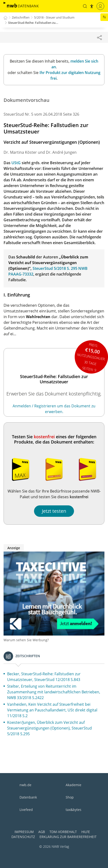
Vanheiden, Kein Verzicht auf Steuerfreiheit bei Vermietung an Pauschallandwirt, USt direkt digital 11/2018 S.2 (52, 710)
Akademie (74, 785)
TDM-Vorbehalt (63, 832)
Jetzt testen (54, 511)
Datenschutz (23, 837)
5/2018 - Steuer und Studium (54, 17)
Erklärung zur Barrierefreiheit (68, 837)
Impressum (24, 832)
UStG (16, 163)
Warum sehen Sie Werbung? (26, 640)
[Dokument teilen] (99, 37)
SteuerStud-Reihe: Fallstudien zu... (33, 23)
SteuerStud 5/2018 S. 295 (55, 268)
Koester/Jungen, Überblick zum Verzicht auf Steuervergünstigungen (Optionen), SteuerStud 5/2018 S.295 (49, 728)
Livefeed (26, 810)
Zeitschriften (21, 17)
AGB (42, 832)
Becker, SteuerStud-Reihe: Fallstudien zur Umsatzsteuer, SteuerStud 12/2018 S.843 (44, 677)
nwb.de (25, 785)
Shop (70, 797)
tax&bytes (74, 810)
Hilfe (86, 832)
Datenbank (28, 797)
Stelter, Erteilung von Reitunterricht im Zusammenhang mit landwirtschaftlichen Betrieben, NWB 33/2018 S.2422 (54, 692)
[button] (85, 6)
